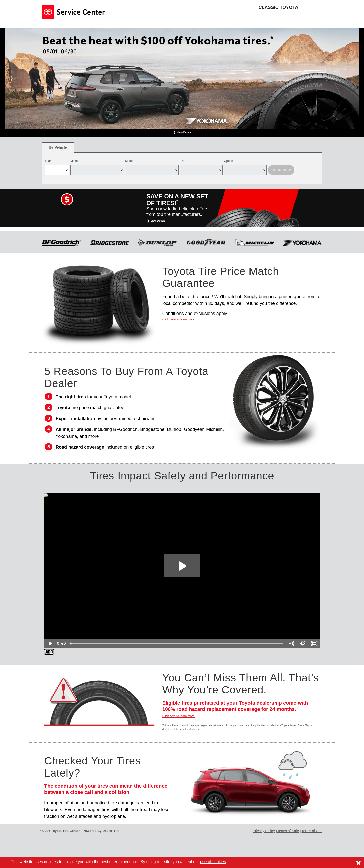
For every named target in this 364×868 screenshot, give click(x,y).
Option (228, 161)
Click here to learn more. (179, 319)
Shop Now (281, 170)
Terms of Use (312, 831)
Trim (183, 161)
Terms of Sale (288, 831)
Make (74, 161)
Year (48, 161)
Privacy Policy (264, 831)
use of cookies (213, 862)
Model (129, 161)
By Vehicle (58, 149)
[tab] (58, 147)
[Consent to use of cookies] (358, 863)
